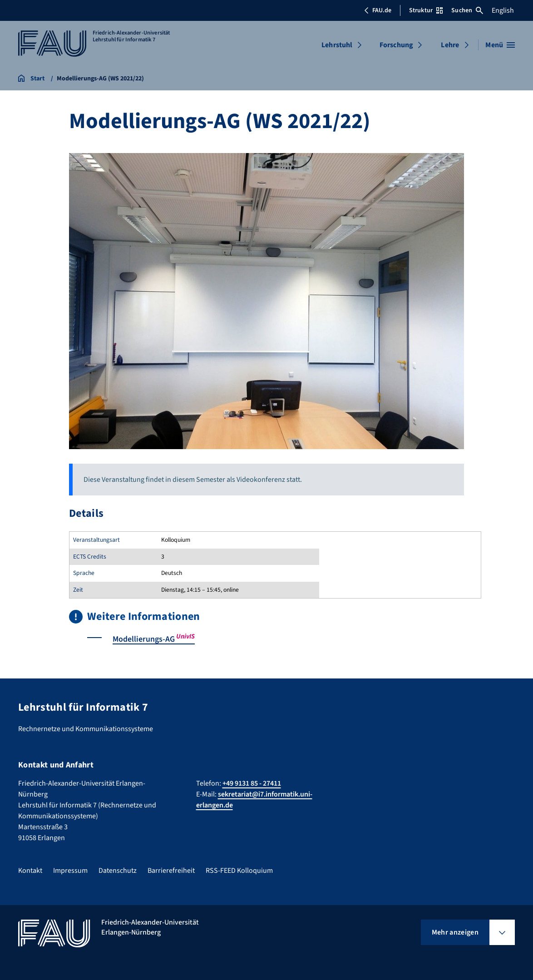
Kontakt (30, 870)
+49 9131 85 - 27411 (252, 783)
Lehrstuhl (337, 45)
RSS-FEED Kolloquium (239, 870)
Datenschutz (118, 870)
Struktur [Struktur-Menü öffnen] (426, 10)
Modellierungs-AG (154, 639)
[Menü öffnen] (500, 45)
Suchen (467, 10)
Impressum (70, 870)
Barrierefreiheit (171, 870)
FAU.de (378, 10)
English (503, 10)
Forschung (396, 45)
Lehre (450, 45)
